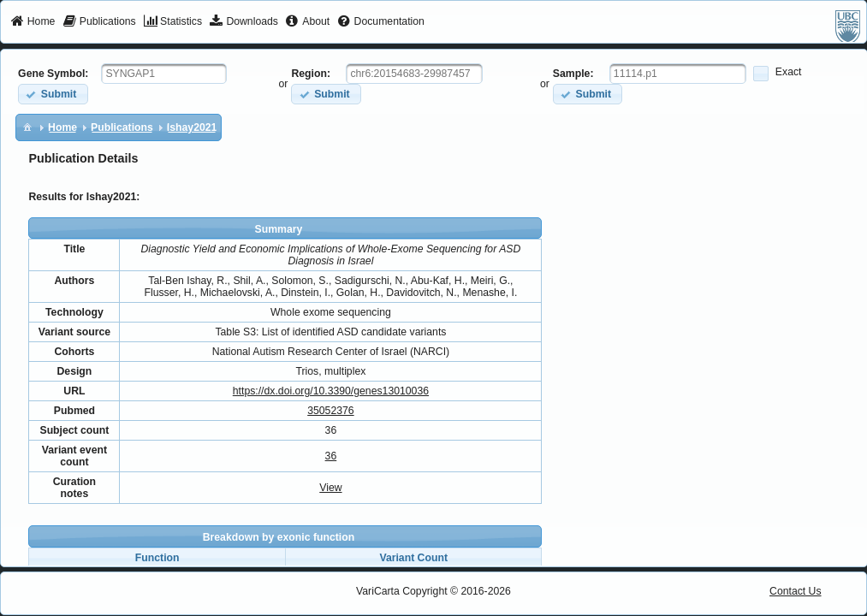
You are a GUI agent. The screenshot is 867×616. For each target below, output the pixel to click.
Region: (311, 74)
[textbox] (164, 74)
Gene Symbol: (53, 74)
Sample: (573, 74)
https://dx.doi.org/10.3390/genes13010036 (331, 391)
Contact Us (796, 591)
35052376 (330, 411)
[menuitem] (33, 22)
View (330, 488)
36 (331, 456)
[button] (53, 94)
